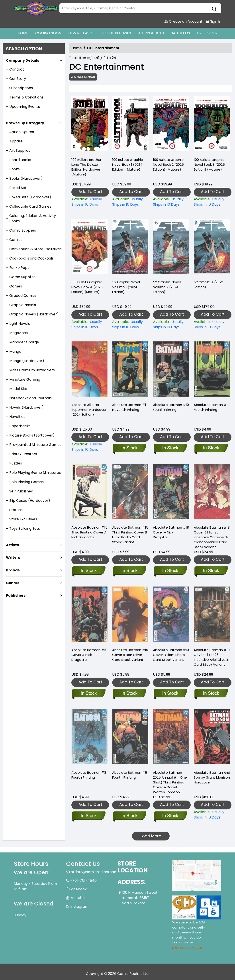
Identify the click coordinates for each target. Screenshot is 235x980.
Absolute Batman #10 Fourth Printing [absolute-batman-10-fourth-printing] (171, 407)
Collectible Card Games (30, 206)
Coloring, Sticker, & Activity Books (33, 218)
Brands (13, 570)
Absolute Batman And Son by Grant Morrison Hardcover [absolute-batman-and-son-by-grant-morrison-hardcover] (212, 777)
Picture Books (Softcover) (32, 435)
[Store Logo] (36, 8)
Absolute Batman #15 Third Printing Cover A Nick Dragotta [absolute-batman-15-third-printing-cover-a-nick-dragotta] (89, 532)
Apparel (16, 141)
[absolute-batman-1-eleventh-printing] (129, 448)
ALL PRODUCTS (151, 33)
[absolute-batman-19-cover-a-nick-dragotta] (89, 694)
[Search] (140, 8)
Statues (16, 510)
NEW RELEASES (81, 33)
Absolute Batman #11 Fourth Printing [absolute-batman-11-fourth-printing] (211, 407)
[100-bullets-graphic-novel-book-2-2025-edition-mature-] (171, 125)
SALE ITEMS (180, 33)
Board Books (20, 160)
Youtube (77, 898)
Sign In (213, 21)
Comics (16, 240)
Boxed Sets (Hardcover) (30, 197)
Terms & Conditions (26, 97)
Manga (15, 351)
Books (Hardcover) (26, 178)
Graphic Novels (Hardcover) (34, 314)
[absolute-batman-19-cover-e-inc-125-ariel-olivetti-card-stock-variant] (211, 694)
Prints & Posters (23, 454)
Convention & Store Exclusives (35, 249)
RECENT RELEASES (116, 33)
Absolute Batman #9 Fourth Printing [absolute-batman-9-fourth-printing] (130, 775)
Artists (12, 545)
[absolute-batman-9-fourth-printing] (129, 816)
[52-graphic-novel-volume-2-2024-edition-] (171, 325)
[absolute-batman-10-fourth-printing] (170, 448)
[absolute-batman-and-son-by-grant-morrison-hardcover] (212, 815)
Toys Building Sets (25, 528)
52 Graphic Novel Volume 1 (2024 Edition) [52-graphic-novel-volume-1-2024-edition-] (126, 287)
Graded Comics (23, 296)
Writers (13, 558)
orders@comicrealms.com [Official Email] (94, 872)
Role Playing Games (26, 482)
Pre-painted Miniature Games (35, 445)
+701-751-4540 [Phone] (83, 881)
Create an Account (183, 21)
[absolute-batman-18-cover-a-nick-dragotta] (170, 571)
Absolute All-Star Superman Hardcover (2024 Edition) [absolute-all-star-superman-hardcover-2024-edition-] (89, 410)
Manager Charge (24, 342)
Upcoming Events (25, 107)
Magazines (19, 333)
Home (77, 48)
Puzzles (16, 463)
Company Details (23, 60)
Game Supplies (22, 277)
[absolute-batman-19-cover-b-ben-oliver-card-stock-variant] (129, 694)
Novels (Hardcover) (26, 407)
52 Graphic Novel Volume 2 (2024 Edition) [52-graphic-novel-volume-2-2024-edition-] (167, 287)
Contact (17, 69)
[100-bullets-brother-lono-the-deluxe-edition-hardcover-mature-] (90, 125)
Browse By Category (25, 123)
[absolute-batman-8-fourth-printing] (89, 816)
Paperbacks (20, 426)
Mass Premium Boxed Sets (32, 370)
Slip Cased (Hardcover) (30, 501)
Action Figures (22, 132)
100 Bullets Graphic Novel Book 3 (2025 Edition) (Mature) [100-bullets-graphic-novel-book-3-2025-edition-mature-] (209, 164)
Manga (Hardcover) (27, 361)
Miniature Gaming (25, 379)
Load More (151, 836)
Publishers (16, 595)
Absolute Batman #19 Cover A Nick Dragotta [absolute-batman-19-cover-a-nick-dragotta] (89, 655)
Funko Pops (19, 268)
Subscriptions (21, 88)
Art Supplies (20, 151)
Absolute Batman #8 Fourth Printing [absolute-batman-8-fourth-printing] (89, 775)
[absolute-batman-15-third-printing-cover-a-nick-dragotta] (89, 571)
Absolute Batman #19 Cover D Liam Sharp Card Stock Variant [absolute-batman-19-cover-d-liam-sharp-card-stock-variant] (171, 655)
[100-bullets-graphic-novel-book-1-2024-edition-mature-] (130, 125)
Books (15, 169)
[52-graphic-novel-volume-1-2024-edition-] (130, 325)
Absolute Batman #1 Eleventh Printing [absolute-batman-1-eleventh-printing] (129, 407)
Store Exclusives (23, 519)
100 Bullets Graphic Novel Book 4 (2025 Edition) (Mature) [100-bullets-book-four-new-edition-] (87, 287)
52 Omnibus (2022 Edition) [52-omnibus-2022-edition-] (208, 284)
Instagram (79, 906)
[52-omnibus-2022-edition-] (212, 325)
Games (16, 286)
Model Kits (18, 389)
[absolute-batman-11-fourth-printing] (211, 448)
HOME (23, 33)
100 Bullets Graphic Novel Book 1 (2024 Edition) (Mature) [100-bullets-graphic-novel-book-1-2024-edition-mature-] (127, 164)
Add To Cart (90, 192)
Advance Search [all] (83, 77)
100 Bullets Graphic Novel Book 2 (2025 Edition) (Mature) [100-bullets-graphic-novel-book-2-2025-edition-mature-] (168, 164)
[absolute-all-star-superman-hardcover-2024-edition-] (90, 447)
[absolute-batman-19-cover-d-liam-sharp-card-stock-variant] (170, 694)
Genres (13, 583)
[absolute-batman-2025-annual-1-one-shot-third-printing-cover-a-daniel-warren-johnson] (170, 816)
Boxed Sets (19, 188)
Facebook (78, 889)
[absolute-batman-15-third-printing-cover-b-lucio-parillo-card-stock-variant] (129, 571)
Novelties (17, 417)
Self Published (21, 491)
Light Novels (20, 324)
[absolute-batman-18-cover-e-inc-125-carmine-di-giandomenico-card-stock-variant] (211, 571)
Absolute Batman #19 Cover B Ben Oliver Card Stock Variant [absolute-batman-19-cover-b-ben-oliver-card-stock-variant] (130, 655)
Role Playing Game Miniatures (35, 473)
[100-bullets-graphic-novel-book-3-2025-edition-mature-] (212, 125)
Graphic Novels (23, 305)
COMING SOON (48, 33)
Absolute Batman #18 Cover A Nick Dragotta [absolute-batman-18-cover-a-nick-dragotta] (171, 532)
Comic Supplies (23, 230)
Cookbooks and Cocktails (31, 258)
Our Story (18, 79)
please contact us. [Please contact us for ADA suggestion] (188, 947)
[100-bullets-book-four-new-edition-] (90, 325)
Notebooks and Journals (30, 398)
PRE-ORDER (207, 33)
